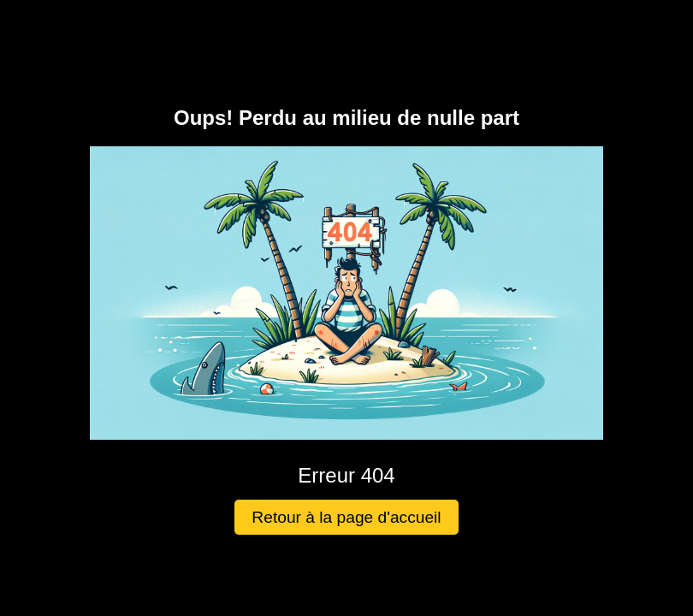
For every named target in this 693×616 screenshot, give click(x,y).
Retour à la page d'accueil (346, 517)
